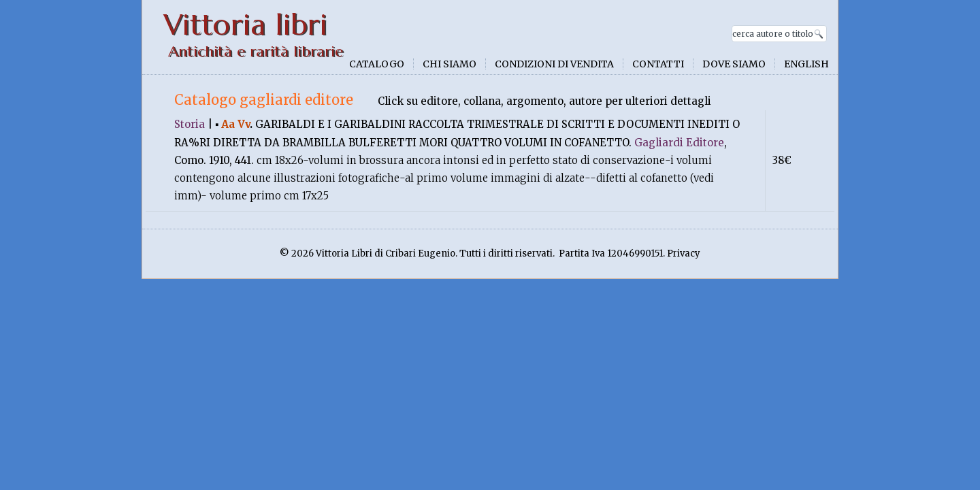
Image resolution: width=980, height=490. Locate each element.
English (806, 64)
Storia (190, 124)
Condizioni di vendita (554, 64)
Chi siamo (450, 64)
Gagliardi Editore (679, 143)
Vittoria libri (245, 25)
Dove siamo (734, 64)
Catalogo (377, 64)
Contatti (658, 64)
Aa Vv (235, 124)
